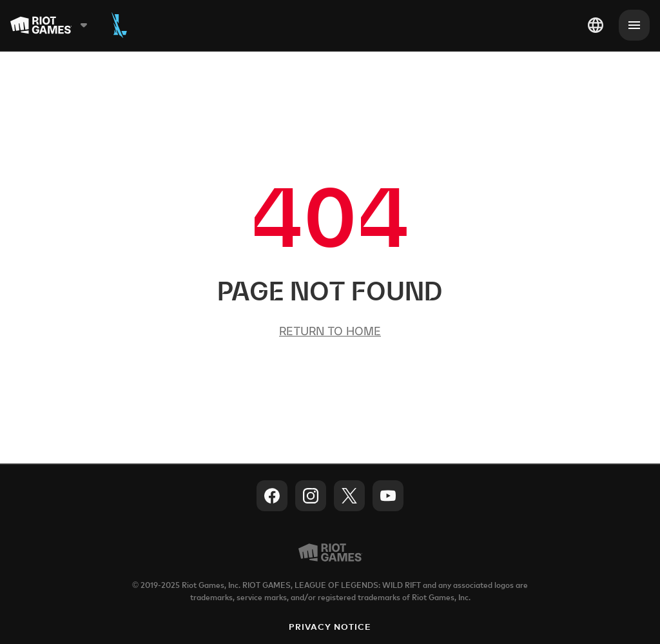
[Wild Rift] (119, 25)
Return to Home (330, 331)
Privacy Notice (330, 628)
